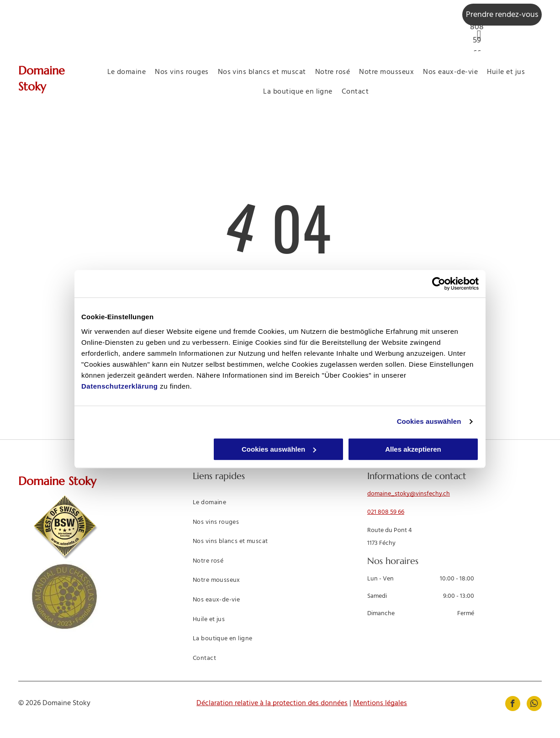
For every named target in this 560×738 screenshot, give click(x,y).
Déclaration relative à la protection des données (272, 703)
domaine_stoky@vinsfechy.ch (409, 494)
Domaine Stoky (57, 481)
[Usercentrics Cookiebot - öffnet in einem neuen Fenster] (439, 284)
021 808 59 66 (386, 512)
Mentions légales (380, 703)
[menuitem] (127, 72)
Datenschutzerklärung (120, 386)
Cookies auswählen (429, 421)
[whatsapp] (534, 705)
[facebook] (513, 705)
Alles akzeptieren (413, 449)
